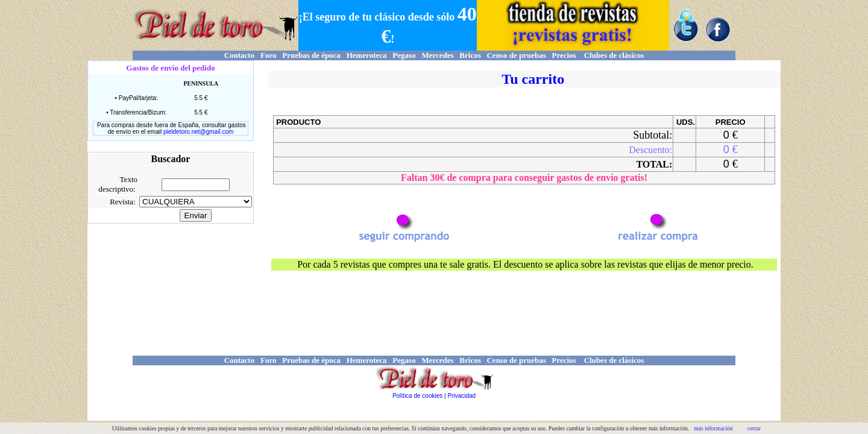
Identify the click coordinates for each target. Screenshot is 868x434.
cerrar (754, 428)
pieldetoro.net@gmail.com (198, 132)
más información (713, 428)
